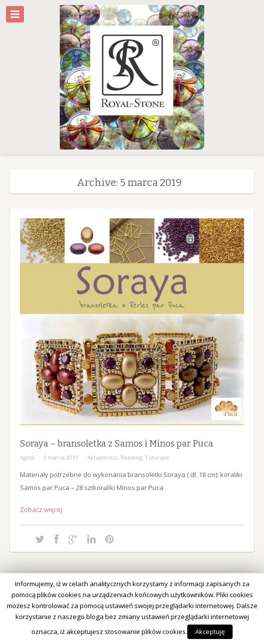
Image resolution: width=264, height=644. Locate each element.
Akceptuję (210, 632)
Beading (131, 457)
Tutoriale (157, 457)
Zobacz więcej (41, 509)
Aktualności (102, 457)
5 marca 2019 (61, 457)
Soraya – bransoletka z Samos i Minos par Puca (117, 444)
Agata (27, 457)
